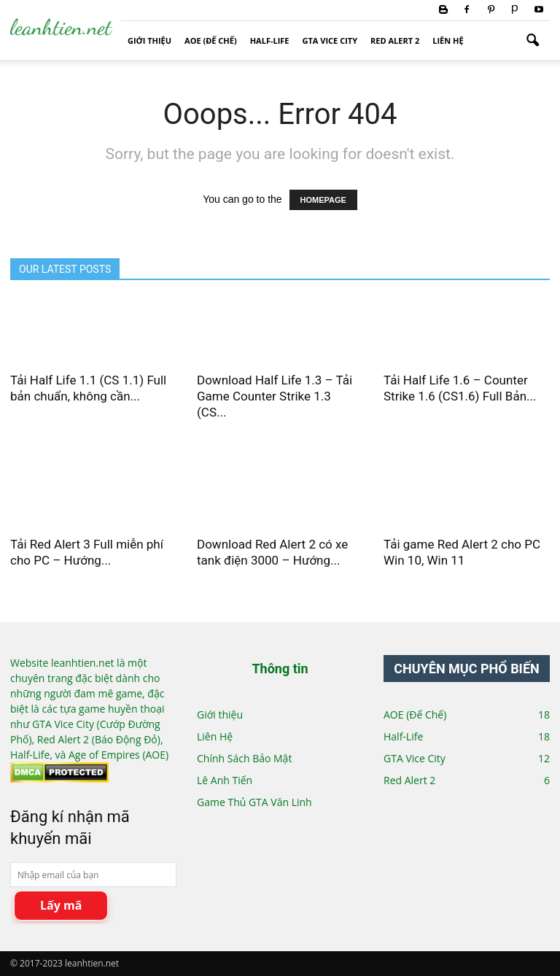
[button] (532, 41)
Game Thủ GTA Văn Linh (254, 802)
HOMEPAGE (323, 200)
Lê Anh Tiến (225, 780)
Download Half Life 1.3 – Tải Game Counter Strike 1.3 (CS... (275, 396)
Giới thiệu (149, 40)
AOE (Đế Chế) (211, 40)
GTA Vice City (330, 40)
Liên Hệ (448, 40)
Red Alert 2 (395, 40)
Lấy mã (61, 905)
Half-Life (270, 40)
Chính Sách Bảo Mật (244, 758)
